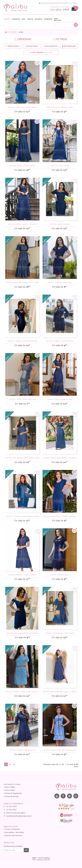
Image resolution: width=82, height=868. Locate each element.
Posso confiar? (9, 790)
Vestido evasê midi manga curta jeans (22, 283)
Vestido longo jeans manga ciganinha (60, 458)
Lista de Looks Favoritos (13, 835)
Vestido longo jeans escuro (60, 399)
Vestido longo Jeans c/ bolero (22, 224)
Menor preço (13, 46)
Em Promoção (69, 46)
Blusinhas (39, 19)
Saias (24, 19)
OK (26, 850)
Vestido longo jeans (60, 166)
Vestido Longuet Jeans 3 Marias (22, 575)
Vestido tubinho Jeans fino (60, 283)
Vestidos (7, 19)
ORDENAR (23, 39)
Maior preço (32, 46)
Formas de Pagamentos (13, 793)
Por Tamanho (41, 53)
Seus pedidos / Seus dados (14, 832)
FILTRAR (60, 39)
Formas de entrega (11, 796)
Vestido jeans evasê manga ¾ (22, 750)
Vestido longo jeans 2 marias (22, 166)
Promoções (48, 19)
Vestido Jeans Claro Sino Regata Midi (60, 750)
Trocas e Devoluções (12, 829)
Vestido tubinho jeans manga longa (22, 516)
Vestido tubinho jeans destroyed (22, 341)
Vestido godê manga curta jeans (60, 633)
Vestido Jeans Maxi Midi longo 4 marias (60, 692)
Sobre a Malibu (9, 787)
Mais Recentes (50, 46)
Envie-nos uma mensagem (16, 813)
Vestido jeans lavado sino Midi (22, 399)
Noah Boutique (57, 20)
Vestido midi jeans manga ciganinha (22, 633)
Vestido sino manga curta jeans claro (22, 458)
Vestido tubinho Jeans (60, 575)
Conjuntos (16, 19)
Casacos (30, 19)
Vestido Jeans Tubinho (60, 224)
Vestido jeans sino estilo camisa (22, 107)
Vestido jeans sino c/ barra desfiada (60, 516)
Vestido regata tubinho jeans (60, 107)
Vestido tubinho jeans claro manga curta (22, 692)
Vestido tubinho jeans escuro (60, 341)
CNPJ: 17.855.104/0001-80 (41, 860)
